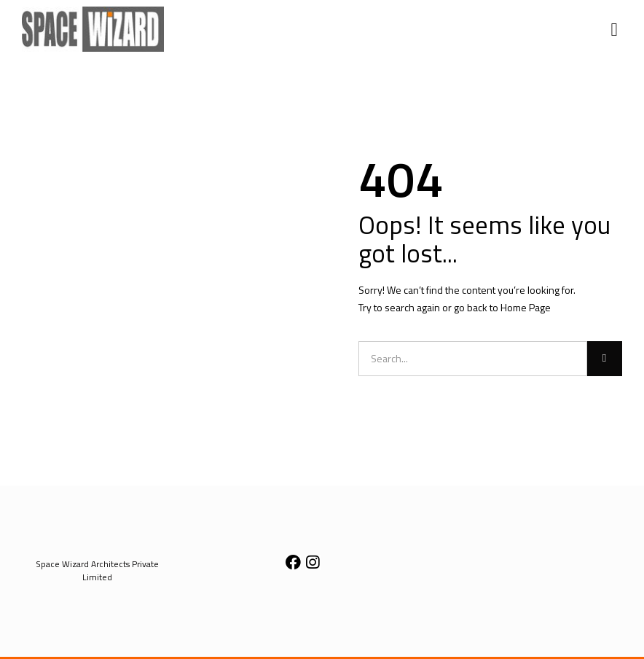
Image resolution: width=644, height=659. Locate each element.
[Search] (605, 359)
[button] (614, 29)
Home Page (526, 307)
